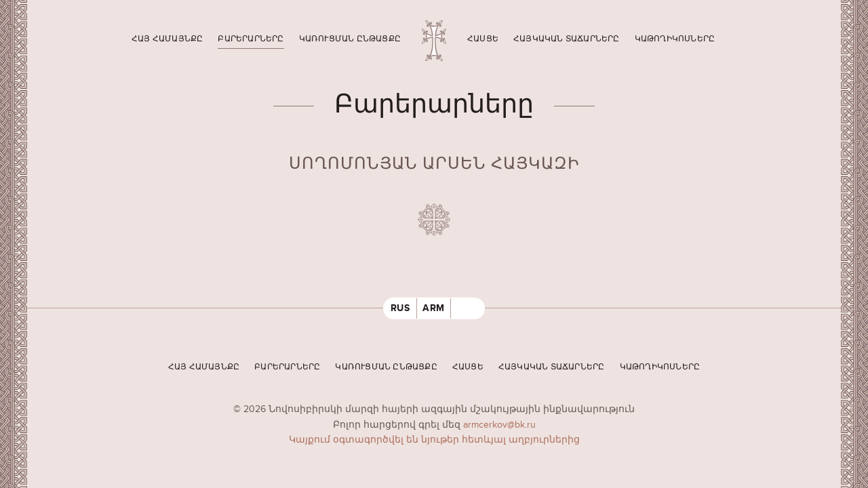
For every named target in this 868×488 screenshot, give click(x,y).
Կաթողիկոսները (675, 39)
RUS (400, 308)
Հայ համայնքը (167, 39)
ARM (434, 308)
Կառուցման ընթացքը (350, 39)
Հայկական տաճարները (567, 39)
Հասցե (483, 39)
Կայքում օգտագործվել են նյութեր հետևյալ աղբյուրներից (434, 440)
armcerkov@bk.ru (499, 425)
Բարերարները (251, 39)
